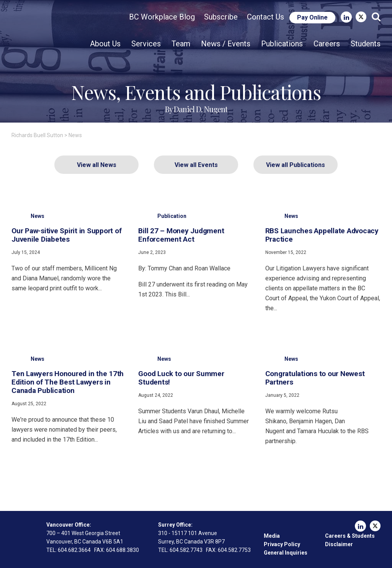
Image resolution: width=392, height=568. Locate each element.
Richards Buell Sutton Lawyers (57, 29)
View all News (97, 165)
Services (146, 44)
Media (272, 536)
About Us (105, 44)
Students (366, 44)
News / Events (226, 44)
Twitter (361, 17)
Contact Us (265, 17)
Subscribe (221, 17)
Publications (282, 44)
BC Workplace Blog (162, 17)
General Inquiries (286, 553)
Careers (327, 44)
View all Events (196, 165)
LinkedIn (346, 17)
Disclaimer (339, 544)
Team (181, 44)
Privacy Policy (282, 544)
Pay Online (312, 17)
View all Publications (296, 165)
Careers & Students (350, 536)
